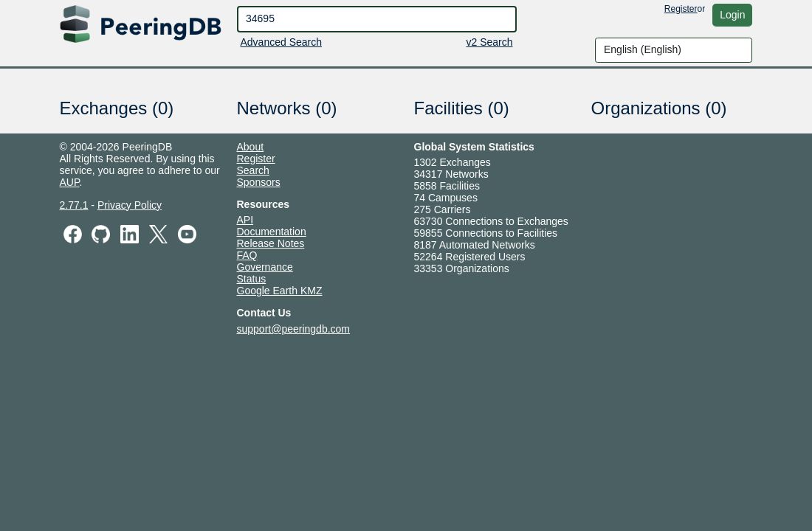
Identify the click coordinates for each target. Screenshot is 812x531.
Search (253, 170)
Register (681, 9)
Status (252, 279)
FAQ (247, 255)
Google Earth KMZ (280, 291)
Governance (265, 267)
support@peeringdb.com (294, 329)
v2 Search (489, 42)
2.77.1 (74, 205)
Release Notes (271, 243)
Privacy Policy (130, 205)
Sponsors (259, 182)
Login (732, 15)
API (245, 220)
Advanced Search (282, 42)
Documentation (272, 232)
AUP (70, 182)
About (251, 147)
